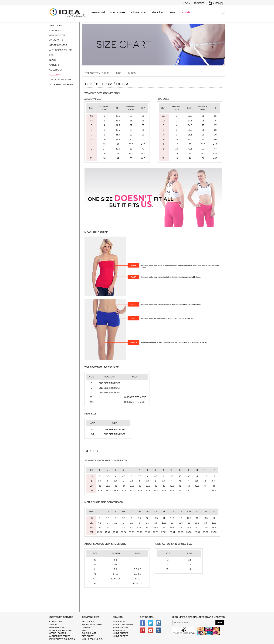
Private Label (138, 12)
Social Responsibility (94, 625)
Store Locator (58, 45)
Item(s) (216, 3)
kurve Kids (119, 630)
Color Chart (57, 70)
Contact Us (56, 40)
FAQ (52, 55)
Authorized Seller (61, 50)
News (172, 12)
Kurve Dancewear (123, 625)
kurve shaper (120, 633)
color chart (89, 633)
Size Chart (157, 12)
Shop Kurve (118, 12)
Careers (55, 65)
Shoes (132, 73)
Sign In (53, 625)
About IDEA (56, 26)
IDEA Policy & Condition (62, 639)
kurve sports (120, 636)
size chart (88, 636)
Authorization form (61, 85)
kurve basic (119, 622)
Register (199, 3)
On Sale (185, 12)
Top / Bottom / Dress (97, 73)
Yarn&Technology (60, 80)
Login (187, 3)
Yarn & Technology (93, 639)
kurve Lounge (121, 627)
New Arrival (98, 12)
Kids (119, 73)
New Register (58, 35)
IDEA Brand (56, 31)
